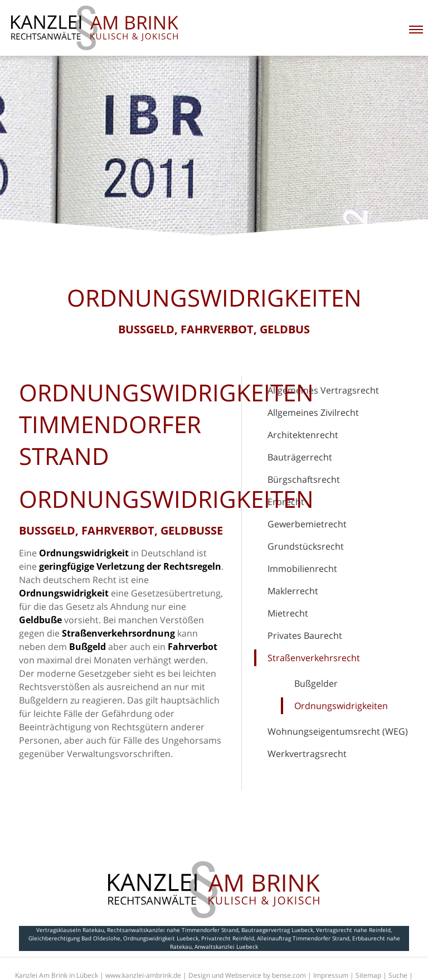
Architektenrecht (303, 435)
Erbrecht (286, 502)
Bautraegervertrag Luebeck (277, 930)
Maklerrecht (293, 591)
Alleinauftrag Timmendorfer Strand (303, 938)
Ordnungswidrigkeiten (341, 706)
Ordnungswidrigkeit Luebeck (161, 938)
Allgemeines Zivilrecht (313, 413)
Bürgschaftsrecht (304, 479)
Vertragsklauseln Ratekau (70, 930)
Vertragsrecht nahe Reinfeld (353, 930)
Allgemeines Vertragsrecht (323, 390)
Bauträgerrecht (300, 457)
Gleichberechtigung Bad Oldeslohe (74, 938)
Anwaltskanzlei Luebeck (226, 947)
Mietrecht (288, 613)
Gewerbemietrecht (307, 524)
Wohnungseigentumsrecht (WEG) (338, 731)
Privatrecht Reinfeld (228, 938)
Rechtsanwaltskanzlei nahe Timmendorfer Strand (173, 930)
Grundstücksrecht (306, 546)
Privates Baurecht (305, 635)
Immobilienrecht (302, 569)
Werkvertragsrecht (307, 754)
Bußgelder (316, 683)
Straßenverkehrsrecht (314, 658)
